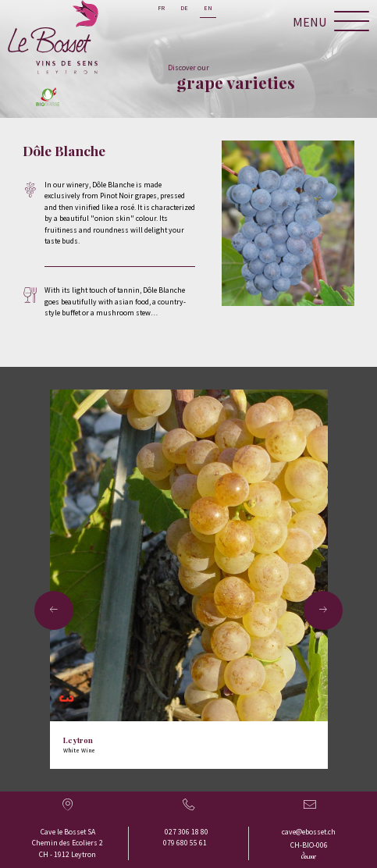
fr (161, 8)
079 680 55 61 (185, 843)
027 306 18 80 (187, 832)
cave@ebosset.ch (309, 832)
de (184, 8)
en (208, 8)
